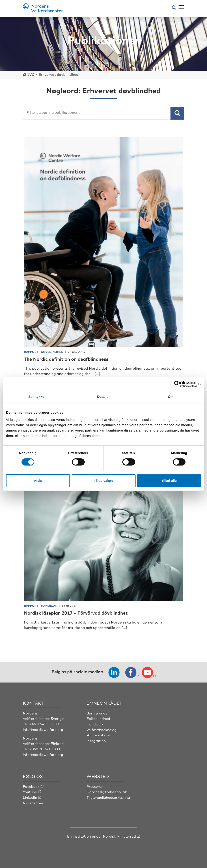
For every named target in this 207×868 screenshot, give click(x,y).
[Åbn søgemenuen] (174, 8)
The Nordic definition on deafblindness (70, 358)
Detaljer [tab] (103, 397)
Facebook (31, 786)
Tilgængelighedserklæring (109, 796)
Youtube (30, 791)
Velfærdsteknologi (102, 729)
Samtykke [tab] (36, 397)
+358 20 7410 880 (45, 748)
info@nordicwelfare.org (44, 729)
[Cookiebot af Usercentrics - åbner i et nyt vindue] (181, 384)
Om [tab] (171, 397)
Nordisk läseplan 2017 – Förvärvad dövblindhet (81, 612)
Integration (96, 740)
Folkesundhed (99, 718)
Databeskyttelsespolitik (107, 791)
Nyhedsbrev (33, 802)
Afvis (38, 481)
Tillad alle (169, 481)
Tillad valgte (103, 481)
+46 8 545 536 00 (45, 723)
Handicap (95, 723)
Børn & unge (97, 712)
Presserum (96, 786)
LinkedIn (30, 796)
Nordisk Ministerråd (119, 835)
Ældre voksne (98, 734)
